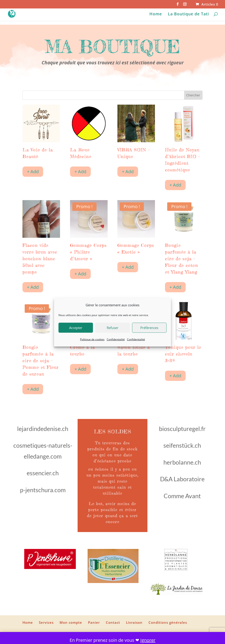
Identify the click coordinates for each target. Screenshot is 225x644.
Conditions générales (168, 622)
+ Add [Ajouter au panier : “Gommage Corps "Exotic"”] (128, 267)
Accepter (76, 328)
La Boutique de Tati (188, 14)
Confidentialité (116, 339)
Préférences (149, 328)
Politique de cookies (92, 339)
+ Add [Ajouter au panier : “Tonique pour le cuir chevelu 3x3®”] (175, 376)
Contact (113, 622)
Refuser (112, 328)
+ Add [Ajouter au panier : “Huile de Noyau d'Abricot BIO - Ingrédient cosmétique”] (175, 185)
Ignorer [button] (148, 640)
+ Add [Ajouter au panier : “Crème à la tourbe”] (80, 369)
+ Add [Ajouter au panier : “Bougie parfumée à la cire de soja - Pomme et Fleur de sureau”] (33, 389)
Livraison (134, 622)
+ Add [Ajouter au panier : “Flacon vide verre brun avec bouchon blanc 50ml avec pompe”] (33, 287)
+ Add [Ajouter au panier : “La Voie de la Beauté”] (33, 172)
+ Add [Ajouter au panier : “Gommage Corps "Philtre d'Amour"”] (80, 274)
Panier (94, 622)
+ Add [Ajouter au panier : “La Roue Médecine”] (80, 172)
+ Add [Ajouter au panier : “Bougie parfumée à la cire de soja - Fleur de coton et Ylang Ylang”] (175, 287)
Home (156, 14)
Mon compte (71, 622)
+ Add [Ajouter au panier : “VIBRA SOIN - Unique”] (128, 172)
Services (46, 622)
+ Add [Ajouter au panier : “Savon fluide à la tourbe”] (128, 369)
